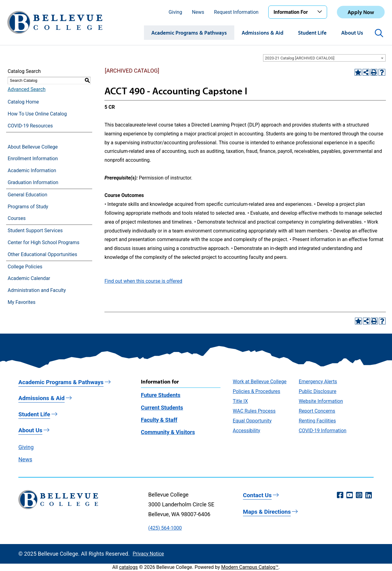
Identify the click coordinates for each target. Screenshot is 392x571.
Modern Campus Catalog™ (250, 567)
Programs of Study (28, 207)
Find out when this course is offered (143, 281)
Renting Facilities (317, 421)
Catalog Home (23, 102)
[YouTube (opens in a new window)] (350, 495)
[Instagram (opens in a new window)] (359, 495)
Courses (17, 218)
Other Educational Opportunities (42, 254)
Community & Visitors (168, 432)
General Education (27, 195)
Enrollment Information (33, 159)
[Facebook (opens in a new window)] (340, 495)
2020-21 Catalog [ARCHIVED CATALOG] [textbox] (300, 58)
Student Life (312, 33)
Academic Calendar (29, 278)
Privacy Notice (148, 554)
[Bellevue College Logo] (55, 22)
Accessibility (247, 431)
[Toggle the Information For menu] (321, 12)
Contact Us (257, 495)
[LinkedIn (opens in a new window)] (369, 495)
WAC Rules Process (254, 411)
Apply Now (361, 12)
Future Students (161, 395)
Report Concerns (317, 411)
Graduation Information (33, 182)
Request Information (236, 12)
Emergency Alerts (318, 382)
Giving (175, 12)
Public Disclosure (317, 391)
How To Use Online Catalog (37, 114)
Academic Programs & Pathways (189, 33)
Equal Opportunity (252, 421)
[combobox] (324, 58)
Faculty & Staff (159, 420)
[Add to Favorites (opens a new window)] (358, 72)
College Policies (25, 267)
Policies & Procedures (256, 391)
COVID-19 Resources (30, 126)
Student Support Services (35, 231)
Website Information (321, 401)
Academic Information (32, 170)
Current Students (162, 408)
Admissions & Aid (262, 33)
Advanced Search (27, 89)
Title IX (240, 401)
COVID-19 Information (322, 431)
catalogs (128, 567)
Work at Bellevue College (260, 382)
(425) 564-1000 (165, 528)
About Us (352, 33)
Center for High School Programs (43, 242)
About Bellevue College (33, 147)
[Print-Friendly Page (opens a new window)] (374, 72)
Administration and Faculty (37, 290)
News (198, 12)
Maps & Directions (267, 512)
